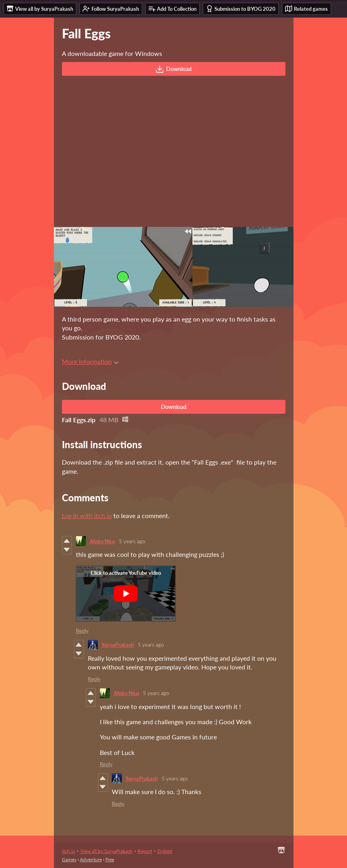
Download (173, 69)
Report (145, 851)
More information (90, 361)
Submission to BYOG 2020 (241, 9)
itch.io (68, 851)
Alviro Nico (102, 541)
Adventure (91, 859)
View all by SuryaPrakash (106, 851)
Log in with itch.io (87, 515)
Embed (165, 851)
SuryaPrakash (118, 645)
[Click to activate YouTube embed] (126, 594)
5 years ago (132, 541)
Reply (82, 631)
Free (110, 859)
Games (69, 859)
